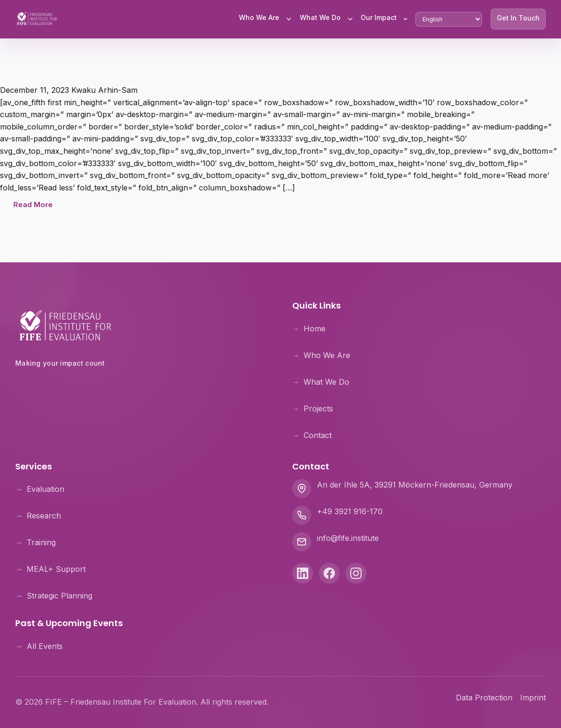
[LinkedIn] (303, 574)
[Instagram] (356, 574)
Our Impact (379, 17)
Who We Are (259, 17)
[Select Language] (449, 19)
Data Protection (484, 698)
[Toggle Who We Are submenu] (289, 19)
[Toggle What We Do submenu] (350, 19)
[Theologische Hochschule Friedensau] (142, 388)
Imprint (533, 698)
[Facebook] (329, 574)
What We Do (320, 17)
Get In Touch (518, 18)
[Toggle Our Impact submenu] (405, 19)
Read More (33, 205)
